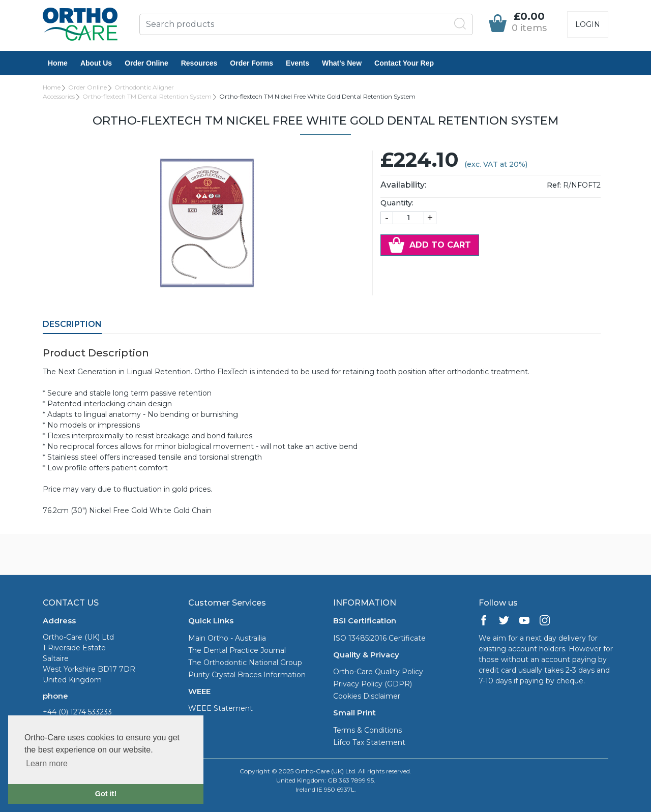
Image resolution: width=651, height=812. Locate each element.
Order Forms (251, 63)
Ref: (554, 185)
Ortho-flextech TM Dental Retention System (147, 96)
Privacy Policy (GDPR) (373, 684)
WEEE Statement (220, 708)
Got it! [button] (106, 794)
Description (72, 324)
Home (58, 63)
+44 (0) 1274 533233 (77, 712)
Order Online (146, 63)
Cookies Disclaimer (367, 696)
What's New (342, 63)
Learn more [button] (47, 763)
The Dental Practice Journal (237, 650)
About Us (96, 63)
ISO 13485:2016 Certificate (379, 638)
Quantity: (397, 203)
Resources (199, 63)
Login (588, 24)
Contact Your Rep (404, 63)
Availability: (403, 185)
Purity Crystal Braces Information (247, 675)
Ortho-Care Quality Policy (378, 672)
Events (298, 63)
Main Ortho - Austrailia (227, 638)
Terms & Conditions (367, 730)
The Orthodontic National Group (245, 663)
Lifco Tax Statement (369, 742)
